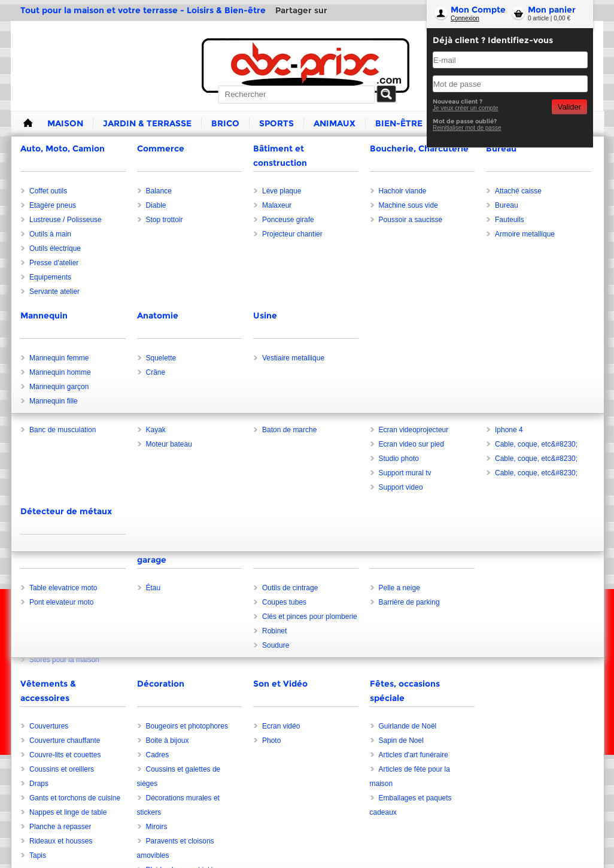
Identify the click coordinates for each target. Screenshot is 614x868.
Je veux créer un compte (466, 108)
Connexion (465, 18)
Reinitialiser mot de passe (467, 128)
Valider (569, 107)
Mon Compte (478, 10)
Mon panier (552, 10)
